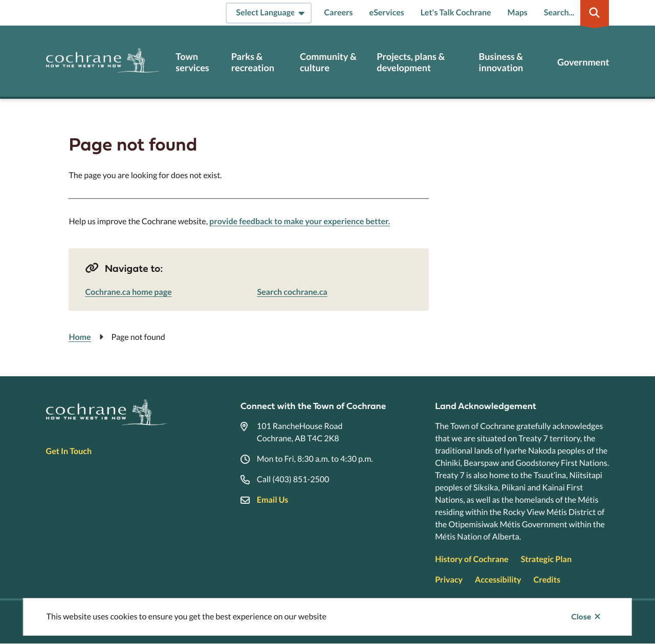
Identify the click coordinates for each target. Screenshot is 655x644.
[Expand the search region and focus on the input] (575, 13)
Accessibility (498, 580)
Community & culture (328, 62)
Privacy (449, 580)
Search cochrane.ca (292, 292)
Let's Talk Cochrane (456, 13)
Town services (192, 62)
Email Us (272, 500)
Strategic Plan (546, 559)
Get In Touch (69, 451)
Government (583, 62)
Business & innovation (501, 62)
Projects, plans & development (411, 62)
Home (80, 337)
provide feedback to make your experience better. (300, 221)
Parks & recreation (253, 62)
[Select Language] (269, 13)
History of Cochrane (472, 559)
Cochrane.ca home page (128, 292)
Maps (518, 13)
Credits (547, 580)
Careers (338, 13)
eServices (387, 13)
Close (581, 617)
